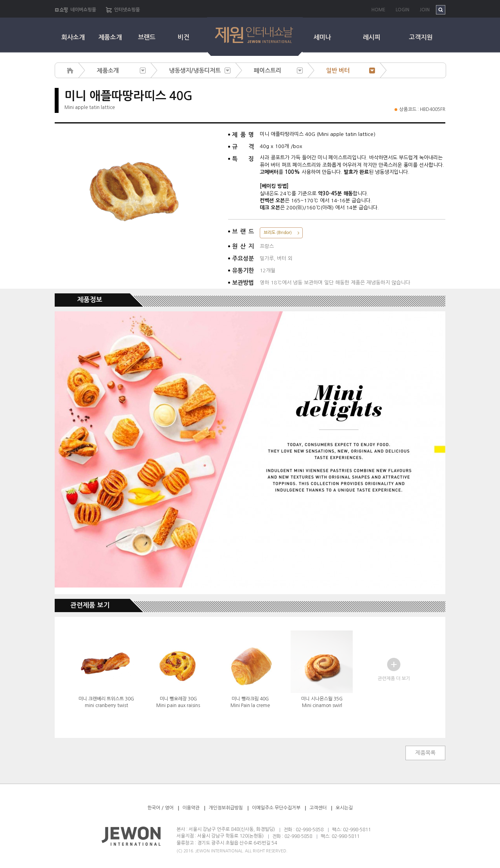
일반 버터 (338, 71)
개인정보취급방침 (226, 808)
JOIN (425, 10)
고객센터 (318, 808)
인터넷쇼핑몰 (127, 10)
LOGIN (403, 10)
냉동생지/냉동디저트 (195, 71)
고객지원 (421, 37)
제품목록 (425, 753)
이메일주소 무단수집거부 (277, 808)
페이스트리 (268, 71)
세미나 (322, 37)
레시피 (372, 37)
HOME (379, 10)
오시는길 (344, 808)
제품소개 (110, 37)
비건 (184, 37)
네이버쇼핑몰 (83, 10)
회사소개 (73, 37)
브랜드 (147, 37)
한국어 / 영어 (160, 808)
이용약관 (191, 808)
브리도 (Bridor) (278, 233)
